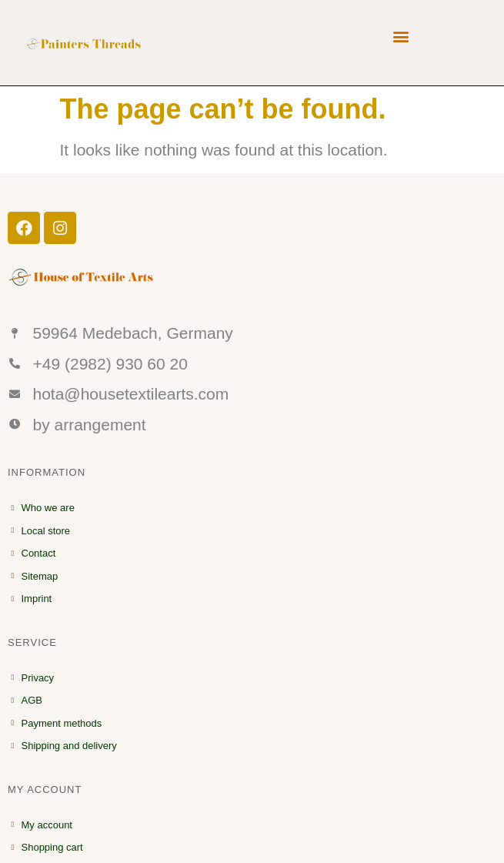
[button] (401, 37)
